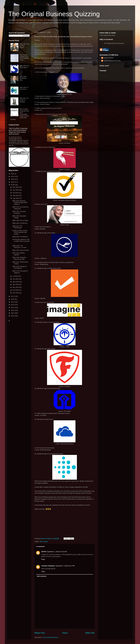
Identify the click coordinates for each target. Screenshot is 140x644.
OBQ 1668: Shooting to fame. (23, 78)
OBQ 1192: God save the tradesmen (20, 208)
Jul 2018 (16, 276)
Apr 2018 (16, 284)
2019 (13, 182)
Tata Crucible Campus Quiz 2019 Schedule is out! (24, 57)
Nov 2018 (16, 190)
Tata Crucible (44, 541)
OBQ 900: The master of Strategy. (24, 100)
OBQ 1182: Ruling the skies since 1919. (19, 258)
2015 (13, 302)
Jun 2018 (16, 279)
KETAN (44, 552)
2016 (13, 299)
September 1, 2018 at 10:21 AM (57, 552)
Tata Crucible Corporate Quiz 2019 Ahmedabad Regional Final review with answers (20, 114)
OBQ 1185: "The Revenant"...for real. (19, 247)
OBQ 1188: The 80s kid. (20, 223)
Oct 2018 (16, 193)
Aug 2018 (16, 198)
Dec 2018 (16, 187)
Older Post (90, 633)
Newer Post (40, 633)
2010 (13, 316)
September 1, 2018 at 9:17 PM (65, 566)
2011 (13, 313)
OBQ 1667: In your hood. (24, 88)
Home (65, 633)
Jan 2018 (16, 293)
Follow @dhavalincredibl (107, 35)
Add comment (42, 576)
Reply (43, 559)
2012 (13, 310)
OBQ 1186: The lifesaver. (20, 237)
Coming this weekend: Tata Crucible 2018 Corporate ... (21, 241)
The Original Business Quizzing (54, 14)
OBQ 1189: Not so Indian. (20, 220)
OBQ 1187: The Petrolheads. (17, 227)
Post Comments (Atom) (51, 637)
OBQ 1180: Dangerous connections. (19, 267)
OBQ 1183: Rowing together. (18, 254)
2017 (13, 296)
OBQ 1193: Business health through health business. (20, 202)
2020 (13, 179)
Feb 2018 (16, 290)
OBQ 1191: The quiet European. (19, 212)
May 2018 (16, 282)
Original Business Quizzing (112, 61)
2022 (13, 174)
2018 (13, 185)
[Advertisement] (19, 355)
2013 (13, 308)
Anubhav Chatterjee (48, 566)
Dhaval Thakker (108, 58)
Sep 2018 (16, 196)
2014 (13, 305)
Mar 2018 (16, 287)
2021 (13, 176)
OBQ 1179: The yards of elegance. (20, 272)
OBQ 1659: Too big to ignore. (24, 67)
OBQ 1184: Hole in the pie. (21, 250)
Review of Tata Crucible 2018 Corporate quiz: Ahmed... (20, 232)
